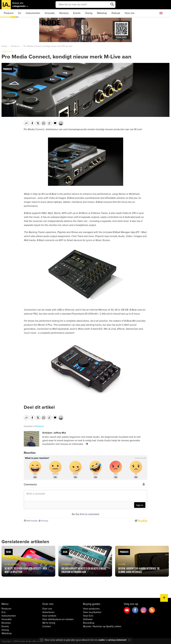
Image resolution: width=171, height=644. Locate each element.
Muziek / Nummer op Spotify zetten (102, 626)
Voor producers (91, 609)
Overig (89, 13)
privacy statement (117, 640)
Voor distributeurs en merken (58, 619)
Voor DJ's (88, 616)
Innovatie (50, 13)
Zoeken (112, 4)
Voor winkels (49, 616)
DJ (20, 13)
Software (88, 619)
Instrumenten (33, 13)
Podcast (116, 13)
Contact (47, 626)
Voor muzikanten (92, 612)
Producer (9, 13)
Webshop (102, 13)
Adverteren (48, 612)
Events (77, 13)
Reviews (64, 13)
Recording (89, 623)
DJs (4, 612)
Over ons (130, 13)
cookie (102, 640)
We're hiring (49, 623)
